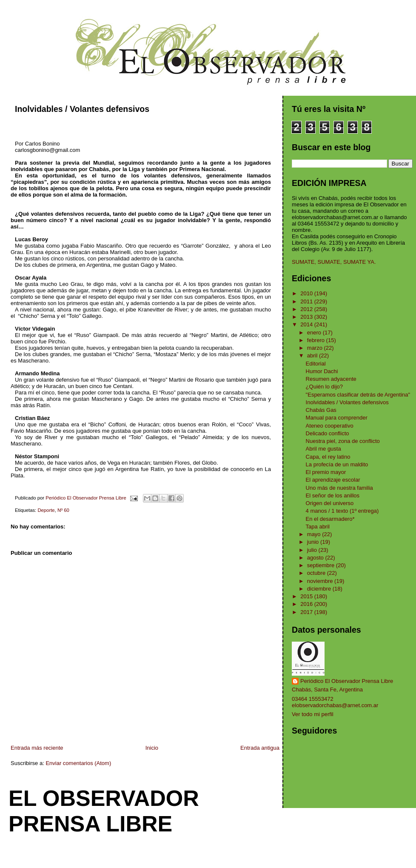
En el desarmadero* (330, 519)
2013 (307, 317)
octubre (317, 573)
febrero (317, 340)
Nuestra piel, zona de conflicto (343, 441)
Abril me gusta (323, 449)
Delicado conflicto (328, 433)
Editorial (316, 364)
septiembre (322, 565)
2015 (307, 596)
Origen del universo (330, 503)
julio (313, 550)
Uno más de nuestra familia (339, 488)
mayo (315, 534)
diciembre (320, 589)
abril (313, 355)
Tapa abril (318, 527)
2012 (307, 309)
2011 (307, 301)
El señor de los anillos (333, 495)
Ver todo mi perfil (313, 714)
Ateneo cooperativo (330, 426)
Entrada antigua (260, 748)
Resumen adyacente (331, 379)
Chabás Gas (321, 410)
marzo (316, 348)
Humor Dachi (322, 371)
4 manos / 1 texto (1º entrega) (342, 511)
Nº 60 (63, 510)
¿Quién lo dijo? (324, 387)
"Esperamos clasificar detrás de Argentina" (358, 395)
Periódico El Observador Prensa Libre (347, 681)
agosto (316, 558)
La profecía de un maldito (337, 464)
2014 (307, 324)
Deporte (46, 510)
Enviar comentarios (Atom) (78, 763)
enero (315, 333)
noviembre (321, 581)
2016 (307, 604)
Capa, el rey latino (328, 457)
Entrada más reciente (37, 748)
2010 (307, 293)
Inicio (152, 748)
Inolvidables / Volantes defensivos (347, 402)
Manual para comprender (337, 418)
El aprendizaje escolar (333, 480)
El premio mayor (326, 472)
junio (314, 542)
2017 (307, 612)
